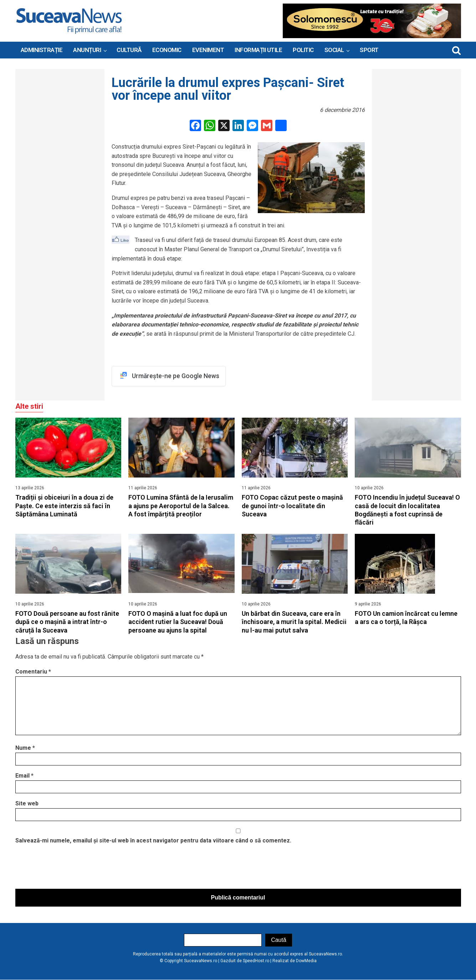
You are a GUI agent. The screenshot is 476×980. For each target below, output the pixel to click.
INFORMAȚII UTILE (258, 50)
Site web (27, 804)
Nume (25, 748)
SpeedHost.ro (256, 961)
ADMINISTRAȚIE (42, 50)
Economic (167, 50)
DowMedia (306, 961)
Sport (369, 50)
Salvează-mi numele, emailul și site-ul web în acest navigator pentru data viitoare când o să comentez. (153, 841)
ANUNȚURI (87, 50)
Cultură (129, 50)
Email (24, 776)
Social (334, 50)
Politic (303, 50)
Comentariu (33, 672)
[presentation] (70, 868)
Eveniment (208, 50)
